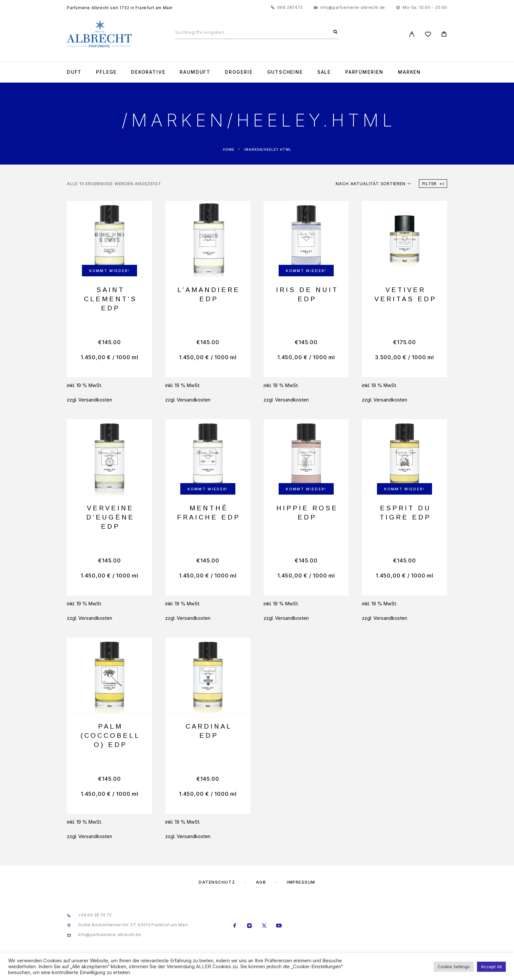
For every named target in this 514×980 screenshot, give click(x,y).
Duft (74, 72)
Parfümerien (364, 72)
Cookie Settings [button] (454, 967)
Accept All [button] (491, 967)
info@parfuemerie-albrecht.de (353, 7)
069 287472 (290, 7)
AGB (261, 882)
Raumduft (195, 72)
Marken (409, 72)
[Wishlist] (428, 35)
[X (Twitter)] (264, 926)
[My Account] (412, 34)
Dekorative (148, 72)
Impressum (301, 882)
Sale (324, 72)
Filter (433, 184)
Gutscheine (285, 72)
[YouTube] (279, 926)
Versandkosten (95, 400)
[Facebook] (235, 926)
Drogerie (239, 72)
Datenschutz (217, 882)
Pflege (106, 72)
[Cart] (444, 35)
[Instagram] (250, 926)
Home (229, 149)
